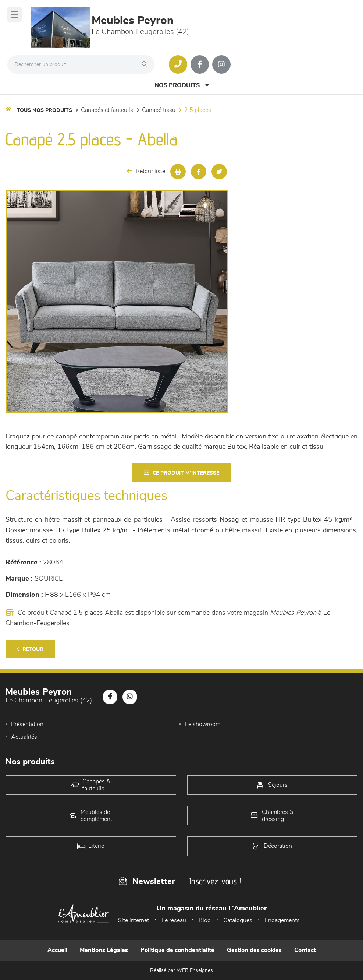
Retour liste (146, 171)
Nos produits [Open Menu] (182, 85)
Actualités (24, 737)
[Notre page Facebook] (200, 64)
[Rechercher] (146, 64)
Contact (305, 950)
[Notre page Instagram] (221, 64)
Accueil (57, 950)
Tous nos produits (45, 110)
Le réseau (174, 920)
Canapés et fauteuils (107, 110)
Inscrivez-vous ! (215, 881)
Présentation (27, 724)
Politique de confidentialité (177, 950)
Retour (30, 649)
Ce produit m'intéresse (181, 473)
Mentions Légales (104, 950)
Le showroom (203, 724)
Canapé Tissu (159, 110)
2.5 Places (198, 110)
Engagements (282, 920)
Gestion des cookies (254, 950)
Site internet (134, 920)
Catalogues (238, 920)
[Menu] (15, 15)
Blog (205, 920)
